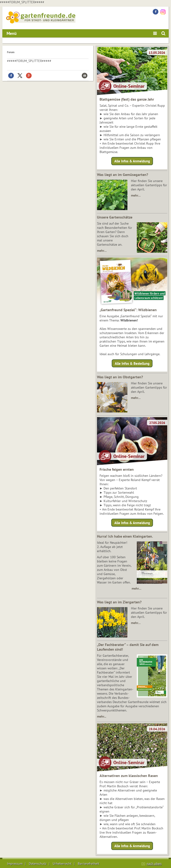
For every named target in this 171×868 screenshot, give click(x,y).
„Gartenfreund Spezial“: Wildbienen (128, 310)
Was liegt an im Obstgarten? (120, 377)
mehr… (136, 195)
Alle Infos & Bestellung (132, 363)
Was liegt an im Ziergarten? (119, 602)
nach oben (154, 864)
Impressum (15, 864)
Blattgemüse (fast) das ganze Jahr (127, 99)
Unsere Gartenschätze (115, 217)
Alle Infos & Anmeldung (132, 161)
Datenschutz (38, 864)
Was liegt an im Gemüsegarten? (123, 175)
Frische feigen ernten (117, 469)
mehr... (102, 716)
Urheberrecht (62, 864)
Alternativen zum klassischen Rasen (129, 776)
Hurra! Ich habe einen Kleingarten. (125, 536)
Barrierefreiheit (89, 864)
